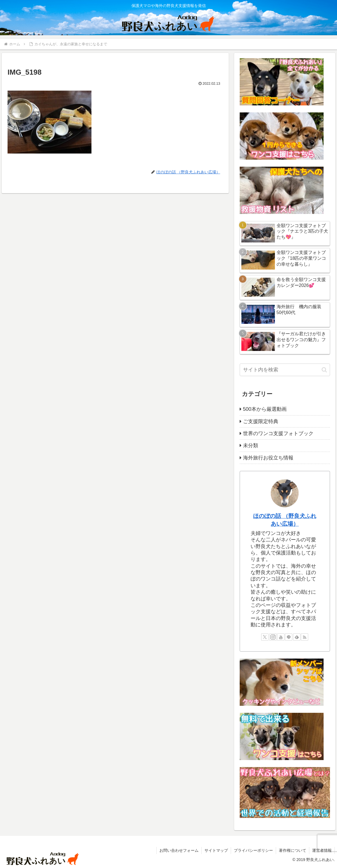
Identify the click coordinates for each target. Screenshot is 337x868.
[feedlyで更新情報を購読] (297, 637)
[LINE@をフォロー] (289, 637)
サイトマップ (216, 850)
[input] (285, 370)
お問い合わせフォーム (179, 850)
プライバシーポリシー (253, 850)
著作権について (293, 850)
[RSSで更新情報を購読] (305, 637)
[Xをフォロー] (265, 637)
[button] (324, 370)
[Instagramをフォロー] (273, 637)
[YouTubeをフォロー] (281, 637)
